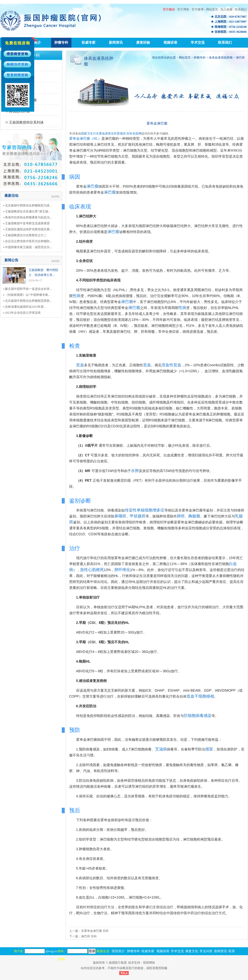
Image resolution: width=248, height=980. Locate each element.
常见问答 (206, 951)
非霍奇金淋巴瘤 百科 (95, 931)
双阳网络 (149, 963)
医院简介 (118, 951)
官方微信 (169, 9)
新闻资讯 (116, 43)
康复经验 (143, 43)
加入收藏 (226, 9)
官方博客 (183, 9)
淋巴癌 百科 (89, 936)
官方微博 (198, 9)
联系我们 (241, 9)
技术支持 (134, 963)
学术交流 (198, 43)
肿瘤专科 (61, 43)
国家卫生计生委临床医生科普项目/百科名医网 (111, 134)
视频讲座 (170, 43)
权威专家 (89, 43)
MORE (55, 197)
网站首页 (212, 9)
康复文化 (192, 951)
